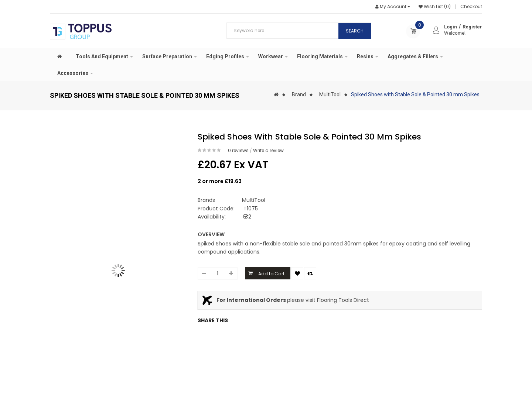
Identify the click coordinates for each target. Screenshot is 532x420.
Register (472, 27)
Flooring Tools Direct (343, 300)
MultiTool (330, 94)
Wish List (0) (437, 6)
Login (451, 27)
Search (355, 31)
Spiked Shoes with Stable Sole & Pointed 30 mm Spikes (415, 94)
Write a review (268, 150)
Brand (299, 94)
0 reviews (238, 150)
